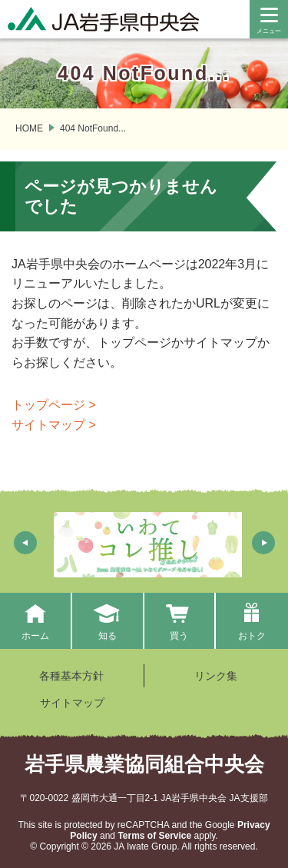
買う (179, 621)
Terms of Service (154, 836)
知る (107, 621)
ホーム (35, 621)
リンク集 (216, 676)
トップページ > (54, 405)
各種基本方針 (71, 676)
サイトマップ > (54, 425)
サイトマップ (72, 703)
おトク (252, 621)
